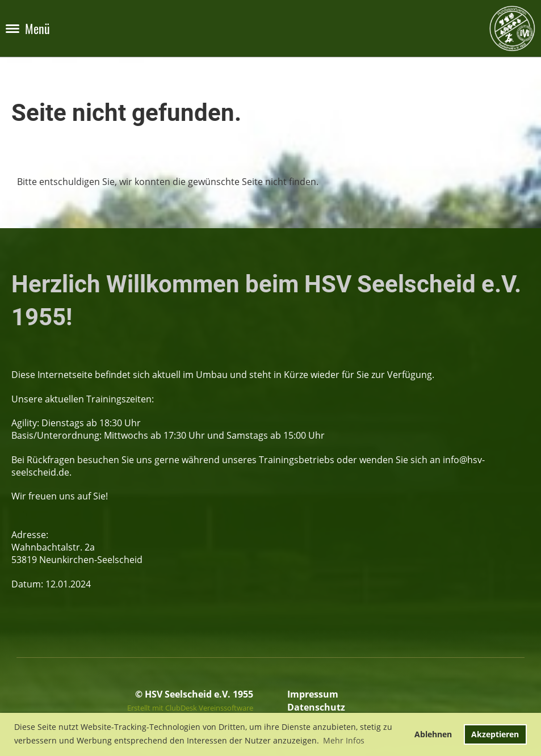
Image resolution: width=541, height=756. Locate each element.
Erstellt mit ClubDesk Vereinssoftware (190, 708)
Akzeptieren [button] (495, 734)
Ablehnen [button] (433, 734)
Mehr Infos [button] (344, 740)
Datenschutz (316, 707)
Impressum (313, 694)
